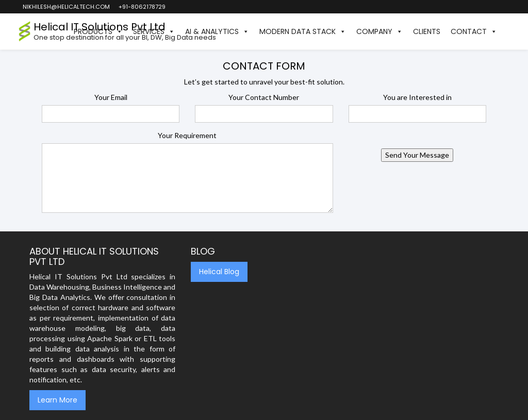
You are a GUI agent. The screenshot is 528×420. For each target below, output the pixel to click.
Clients (427, 31)
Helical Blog (219, 272)
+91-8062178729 (142, 7)
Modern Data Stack (303, 31)
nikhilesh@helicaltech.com (66, 7)
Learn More (57, 400)
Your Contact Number (264, 97)
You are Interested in (417, 97)
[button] (507, 31)
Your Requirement (187, 135)
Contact (474, 31)
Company (379, 31)
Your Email (111, 97)
